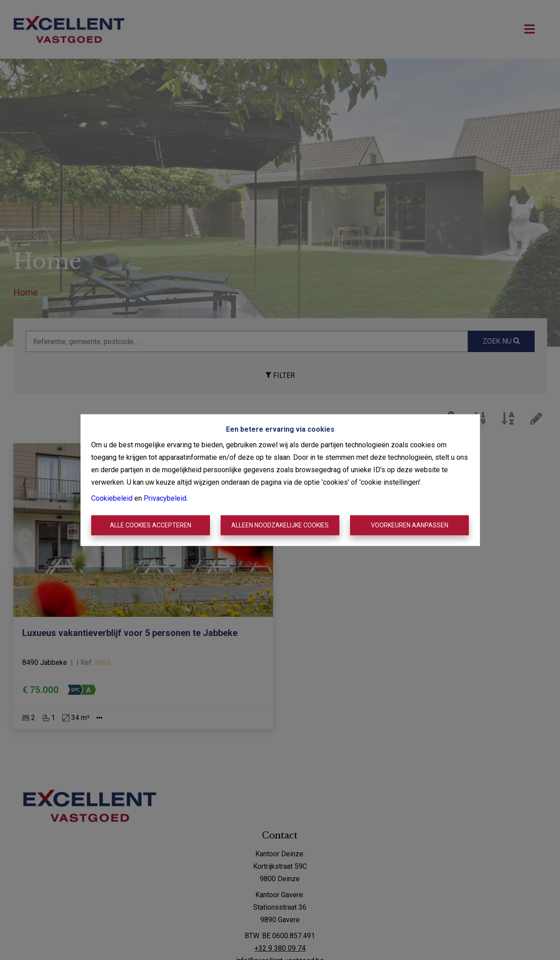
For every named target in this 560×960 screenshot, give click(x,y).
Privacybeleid (165, 498)
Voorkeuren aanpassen (410, 525)
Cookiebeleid (112, 498)
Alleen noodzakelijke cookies (280, 525)
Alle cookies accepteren (151, 525)
